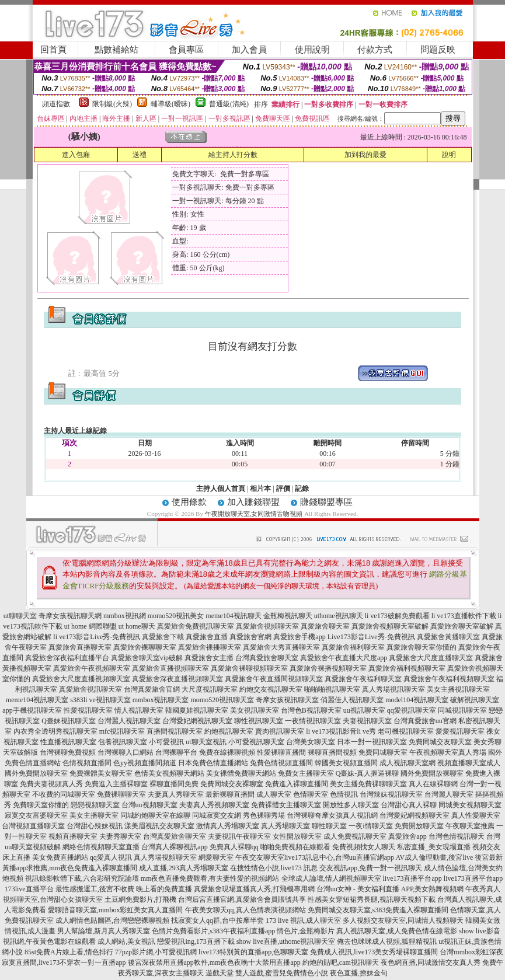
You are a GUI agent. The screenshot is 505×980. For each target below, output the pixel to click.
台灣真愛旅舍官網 (152, 689)
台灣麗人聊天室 (449, 794)
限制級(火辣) (112, 104)
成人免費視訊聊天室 (355, 836)
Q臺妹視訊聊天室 (69, 721)
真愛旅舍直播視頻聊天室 (170, 668)
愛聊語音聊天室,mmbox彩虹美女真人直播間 (116, 910)
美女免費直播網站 (60, 857)
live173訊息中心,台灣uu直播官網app (339, 857)
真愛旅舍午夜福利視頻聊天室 (449, 679)
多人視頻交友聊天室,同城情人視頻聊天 (403, 920)
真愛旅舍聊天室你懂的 (422, 647)
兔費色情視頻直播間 (281, 763)
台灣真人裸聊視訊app (174, 847)
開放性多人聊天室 (351, 805)
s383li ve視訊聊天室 (100, 700)
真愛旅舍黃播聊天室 (448, 637)
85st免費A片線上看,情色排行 (69, 952)
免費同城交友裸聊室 (232, 784)
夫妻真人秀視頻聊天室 (214, 805)
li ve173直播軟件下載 (464, 616)
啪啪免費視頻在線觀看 (295, 847)
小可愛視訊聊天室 (256, 742)
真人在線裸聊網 (433, 784)
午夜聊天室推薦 (470, 826)
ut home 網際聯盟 (90, 626)
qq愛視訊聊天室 (412, 710)
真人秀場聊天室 (285, 826)
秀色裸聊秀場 (264, 815)
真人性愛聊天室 (476, 815)
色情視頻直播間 (87, 763)
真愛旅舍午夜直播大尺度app (344, 658)
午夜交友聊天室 (260, 857)
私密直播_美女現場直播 (434, 847)
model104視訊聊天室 (417, 700)
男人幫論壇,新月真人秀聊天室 (104, 931)
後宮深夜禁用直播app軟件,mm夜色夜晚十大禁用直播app (214, 962)
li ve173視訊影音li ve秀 (341, 731)
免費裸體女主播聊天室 (286, 805)
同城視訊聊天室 (462, 710)
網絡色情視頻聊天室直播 (101, 847)
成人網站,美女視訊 (126, 941)
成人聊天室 (274, 794)
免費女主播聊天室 (306, 773)
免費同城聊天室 (383, 752)
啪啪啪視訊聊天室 (332, 689)
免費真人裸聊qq (234, 847)
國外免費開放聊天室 (36, 773)
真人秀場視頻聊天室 (165, 857)
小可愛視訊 (166, 742)
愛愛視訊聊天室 (460, 731)
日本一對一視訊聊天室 (372, 742)
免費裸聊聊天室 (121, 794)
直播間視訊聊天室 (175, 731)
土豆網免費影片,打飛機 (140, 899)
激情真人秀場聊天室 (228, 826)
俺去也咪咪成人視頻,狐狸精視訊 (387, 941)
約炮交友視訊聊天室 (271, 689)
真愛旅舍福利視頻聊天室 (407, 668)
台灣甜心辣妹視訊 (95, 826)
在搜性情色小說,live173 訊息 (274, 868)
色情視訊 (344, 794)
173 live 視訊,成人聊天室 (303, 920)
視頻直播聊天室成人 (469, 763)
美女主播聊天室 (94, 815)
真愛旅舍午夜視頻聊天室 (92, 668)
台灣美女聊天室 (311, 742)
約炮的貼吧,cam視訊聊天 (341, 962)
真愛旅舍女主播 (209, 658)
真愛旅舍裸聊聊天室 (145, 647)
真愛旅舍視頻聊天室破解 (390, 626)
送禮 (140, 155)
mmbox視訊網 (125, 616)
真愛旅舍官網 (250, 637)
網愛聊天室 (216, 857)
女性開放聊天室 (297, 836)
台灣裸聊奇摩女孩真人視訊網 (332, 815)
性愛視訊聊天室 (88, 710)
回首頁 (53, 50)
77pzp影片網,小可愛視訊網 (156, 952)
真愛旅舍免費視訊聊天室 (196, 626)
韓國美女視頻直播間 (346, 763)
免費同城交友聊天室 (440, 742)
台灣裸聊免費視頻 (68, 752)
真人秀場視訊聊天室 (393, 689)
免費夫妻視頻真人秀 (51, 784)
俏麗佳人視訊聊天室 (352, 700)
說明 (449, 155)
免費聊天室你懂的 (41, 805)
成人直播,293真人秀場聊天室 (184, 868)
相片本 (260, 489)
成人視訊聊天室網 (408, 763)
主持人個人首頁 (221, 489)
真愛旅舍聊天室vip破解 (147, 658)
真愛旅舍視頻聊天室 (267, 626)
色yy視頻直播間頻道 (145, 763)
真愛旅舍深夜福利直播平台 (67, 658)
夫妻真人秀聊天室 (176, 794)
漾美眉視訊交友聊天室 (159, 826)
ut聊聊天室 (20, 616)
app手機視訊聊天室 (32, 710)
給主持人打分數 (233, 155)
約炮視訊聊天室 (229, 731)
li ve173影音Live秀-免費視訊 (97, 637)
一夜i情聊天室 (370, 826)
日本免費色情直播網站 (213, 763)
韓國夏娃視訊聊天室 (197, 710)
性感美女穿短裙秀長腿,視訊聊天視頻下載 (372, 899)
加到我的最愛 (365, 155)
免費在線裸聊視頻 (227, 752)
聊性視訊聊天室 (259, 721)
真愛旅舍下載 (163, 637)
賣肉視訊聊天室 (280, 731)
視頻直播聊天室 (73, 836)
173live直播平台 (29, 889)
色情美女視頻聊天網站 (169, 773)
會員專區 (186, 50)
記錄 (302, 489)
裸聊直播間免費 (174, 784)
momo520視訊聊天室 (223, 700)
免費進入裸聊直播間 (297, 784)
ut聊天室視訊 (206, 742)
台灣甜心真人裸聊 (409, 805)
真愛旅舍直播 (207, 637)
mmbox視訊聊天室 (161, 700)
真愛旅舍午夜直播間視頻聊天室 (274, 679)
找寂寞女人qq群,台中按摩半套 (217, 920)
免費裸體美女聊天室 (101, 773)
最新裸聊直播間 (230, 794)
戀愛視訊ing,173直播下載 (196, 941)
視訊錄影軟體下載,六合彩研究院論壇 (82, 878)
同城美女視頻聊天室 (470, 805)
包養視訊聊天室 (123, 742)
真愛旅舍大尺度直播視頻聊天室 (81, 679)
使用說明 (312, 50)
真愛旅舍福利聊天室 (353, 647)
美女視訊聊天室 (255, 710)
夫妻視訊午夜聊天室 (239, 836)
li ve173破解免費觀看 (397, 616)
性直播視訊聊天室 (68, 742)
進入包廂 (76, 155)
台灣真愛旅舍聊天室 (267, 658)
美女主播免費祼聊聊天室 (368, 784)
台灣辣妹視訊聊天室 (391, 794)
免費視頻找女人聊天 (364, 847)
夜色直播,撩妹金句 (359, 973)
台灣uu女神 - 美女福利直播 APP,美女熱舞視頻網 (390, 889)
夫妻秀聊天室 (120, 836)
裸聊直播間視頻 (332, 752)
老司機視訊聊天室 (406, 731)
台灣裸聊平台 (176, 752)
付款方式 (375, 50)
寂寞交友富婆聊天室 (36, 815)
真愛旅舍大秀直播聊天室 (281, 647)
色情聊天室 (311, 794)
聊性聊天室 (329, 826)
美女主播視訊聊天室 (458, 689)
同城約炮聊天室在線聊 (155, 815)
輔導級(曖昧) (170, 104)
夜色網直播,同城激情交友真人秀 (431, 962)
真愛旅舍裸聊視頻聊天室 (249, 668)
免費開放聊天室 (419, 826)
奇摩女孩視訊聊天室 (287, 700)
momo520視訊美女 (176, 616)
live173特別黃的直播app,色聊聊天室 (253, 952)
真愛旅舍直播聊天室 (80, 647)
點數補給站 (116, 50)
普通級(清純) (229, 104)
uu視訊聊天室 (364, 710)
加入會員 (249, 50)
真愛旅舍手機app (299, 637)
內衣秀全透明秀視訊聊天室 (55, 731)
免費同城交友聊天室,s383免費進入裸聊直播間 (378, 910)
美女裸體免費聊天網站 (241, 773)
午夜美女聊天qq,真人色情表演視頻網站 (245, 910)
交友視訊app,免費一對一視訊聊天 (371, 868)
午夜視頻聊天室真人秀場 (448, 752)
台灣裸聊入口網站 (126, 752)
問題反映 (438, 50)
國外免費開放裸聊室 (432, 773)
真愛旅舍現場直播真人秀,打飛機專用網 (254, 889)
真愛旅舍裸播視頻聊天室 (328, 668)
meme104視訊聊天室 (37, 700)
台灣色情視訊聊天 (457, 836)
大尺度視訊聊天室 (210, 689)
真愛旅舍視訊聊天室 (90, 689)
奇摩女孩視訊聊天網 (70, 616)
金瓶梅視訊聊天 (288, 616)
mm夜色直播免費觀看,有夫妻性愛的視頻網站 (210, 878)
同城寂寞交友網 (217, 815)
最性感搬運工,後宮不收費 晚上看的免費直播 (124, 889)
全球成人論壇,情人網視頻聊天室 (331, 878)
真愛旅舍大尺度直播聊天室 (431, 658)
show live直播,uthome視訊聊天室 (286, 941)
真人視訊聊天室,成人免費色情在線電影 (397, 931)
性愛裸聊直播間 (281, 752)
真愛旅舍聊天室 (325, 626)
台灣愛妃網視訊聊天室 (197, 721)
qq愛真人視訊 (111, 857)
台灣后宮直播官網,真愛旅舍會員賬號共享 (242, 899)
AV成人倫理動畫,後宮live (434, 857)
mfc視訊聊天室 (122, 731)
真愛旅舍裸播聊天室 (210, 647)
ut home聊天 (137, 626)
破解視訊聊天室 (475, 700)
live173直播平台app (412, 878)
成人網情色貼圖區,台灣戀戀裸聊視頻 (112, 920)
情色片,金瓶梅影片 (306, 931)
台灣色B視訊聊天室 (311, 710)
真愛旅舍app (407, 836)
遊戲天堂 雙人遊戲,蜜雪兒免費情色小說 (267, 973)
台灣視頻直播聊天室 (33, 826)
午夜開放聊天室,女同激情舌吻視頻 (254, 514)
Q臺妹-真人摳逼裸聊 (368, 773)
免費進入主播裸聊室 (116, 784)
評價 (283, 489)
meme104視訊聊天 (233, 616)
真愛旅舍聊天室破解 (462, 626)
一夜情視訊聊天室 (313, 721)
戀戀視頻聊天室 (95, 805)
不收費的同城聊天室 (64, 794)
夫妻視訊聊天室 (367, 721)
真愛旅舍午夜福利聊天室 (363, 679)
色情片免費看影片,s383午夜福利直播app (213, 931)
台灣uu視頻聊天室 (149, 805)
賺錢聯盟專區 (326, 502)
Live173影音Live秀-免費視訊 (371, 637)
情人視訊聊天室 (139, 710)
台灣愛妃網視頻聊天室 (415, 815)
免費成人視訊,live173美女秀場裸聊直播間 (374, 952)
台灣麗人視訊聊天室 (129, 721)
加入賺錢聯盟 (253, 502)
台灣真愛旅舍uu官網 (425, 721)
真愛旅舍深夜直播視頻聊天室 (177, 679)
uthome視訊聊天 (339, 616)
